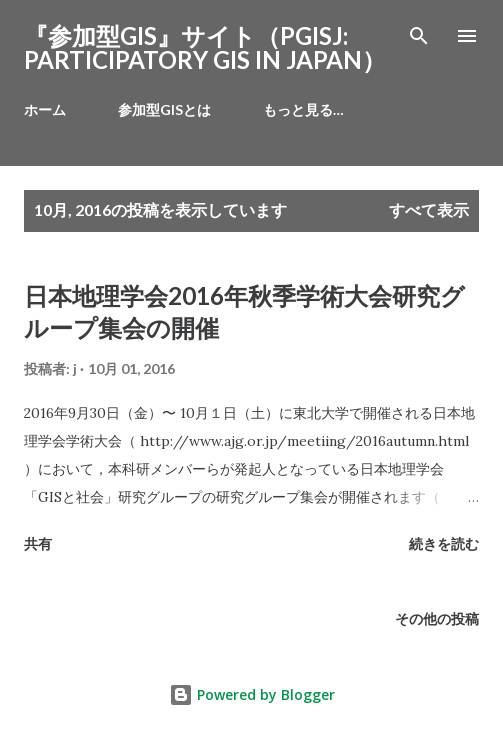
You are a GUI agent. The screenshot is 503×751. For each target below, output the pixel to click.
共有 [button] (38, 543)
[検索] (419, 36)
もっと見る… (303, 109)
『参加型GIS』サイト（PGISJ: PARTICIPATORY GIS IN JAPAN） (205, 47)
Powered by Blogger (252, 694)
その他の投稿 (437, 618)
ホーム (45, 109)
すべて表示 (429, 209)
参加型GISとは (164, 109)
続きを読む (444, 543)
